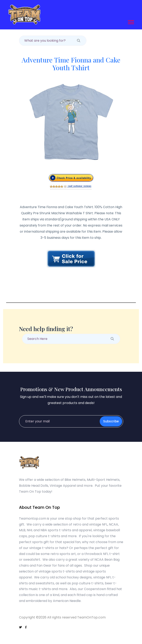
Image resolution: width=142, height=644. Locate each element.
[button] (131, 21)
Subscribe (111, 421)
